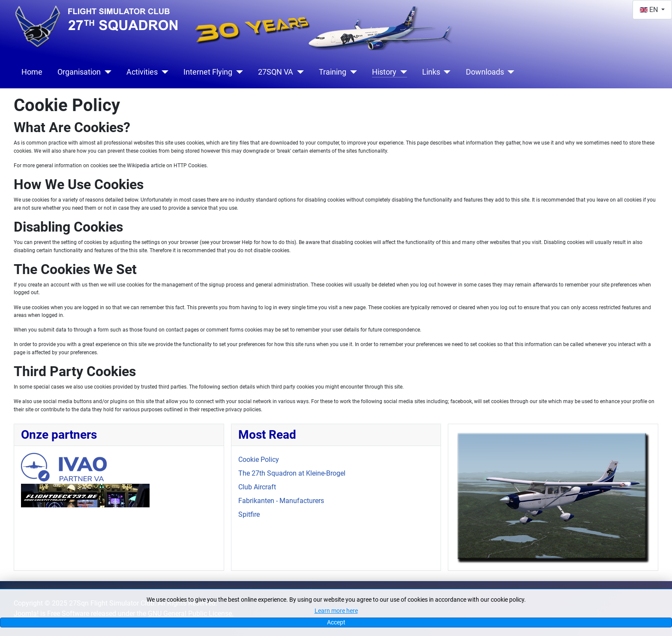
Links (431, 72)
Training (333, 72)
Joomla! (26, 613)
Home (32, 72)
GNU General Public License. (191, 613)
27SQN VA (276, 72)
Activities (142, 72)
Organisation (79, 72)
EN (650, 10)
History (384, 72)
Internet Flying (208, 72)
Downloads (485, 72)
